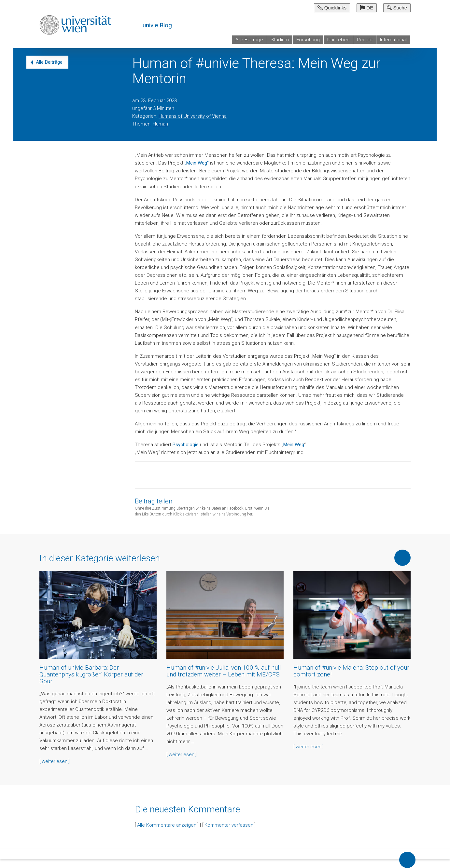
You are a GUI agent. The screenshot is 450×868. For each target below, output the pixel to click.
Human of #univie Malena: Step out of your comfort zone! (351, 671)
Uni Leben (338, 40)
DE (367, 8)
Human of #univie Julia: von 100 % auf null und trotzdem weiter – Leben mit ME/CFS (224, 671)
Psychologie (186, 445)
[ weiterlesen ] (55, 761)
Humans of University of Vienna (193, 116)
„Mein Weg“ (197, 163)
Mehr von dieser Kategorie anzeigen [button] (402, 558)
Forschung (308, 40)
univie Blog (157, 25)
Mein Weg (294, 445)
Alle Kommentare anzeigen (167, 825)
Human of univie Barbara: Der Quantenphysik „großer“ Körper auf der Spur (91, 674)
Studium (280, 40)
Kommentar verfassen (229, 825)
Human (160, 124)
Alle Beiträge (249, 40)
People (365, 40)
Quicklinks (332, 8)
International (393, 40)
